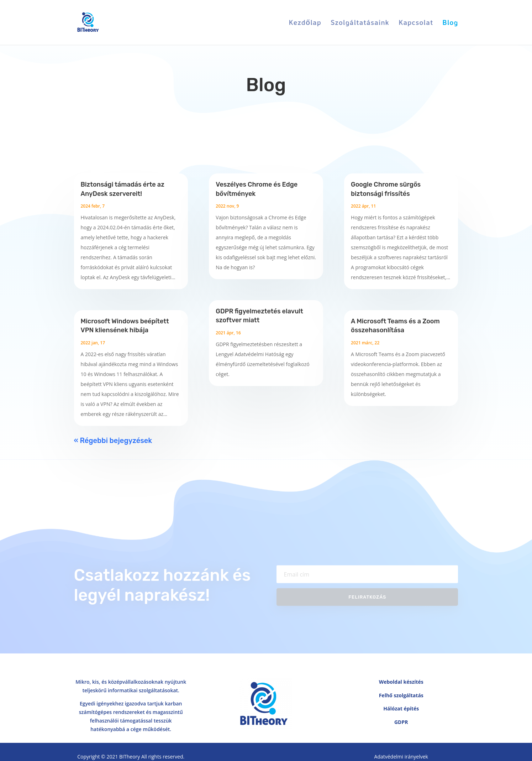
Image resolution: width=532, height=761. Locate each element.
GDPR (401, 722)
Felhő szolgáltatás (401, 695)
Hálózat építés (401, 708)
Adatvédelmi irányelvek (401, 757)
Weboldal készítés (401, 682)
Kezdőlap (305, 23)
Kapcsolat (416, 23)
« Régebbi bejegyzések (113, 441)
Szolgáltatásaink (360, 23)
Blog (450, 23)
